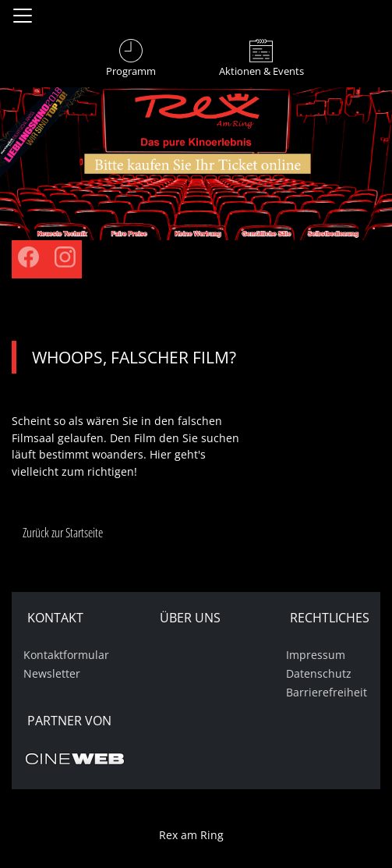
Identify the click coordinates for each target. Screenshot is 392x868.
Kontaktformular (66, 655)
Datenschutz (319, 673)
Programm (131, 71)
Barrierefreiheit (327, 692)
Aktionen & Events (261, 71)
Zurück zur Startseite (63, 533)
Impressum (316, 655)
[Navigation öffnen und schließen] (23, 16)
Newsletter (52, 673)
